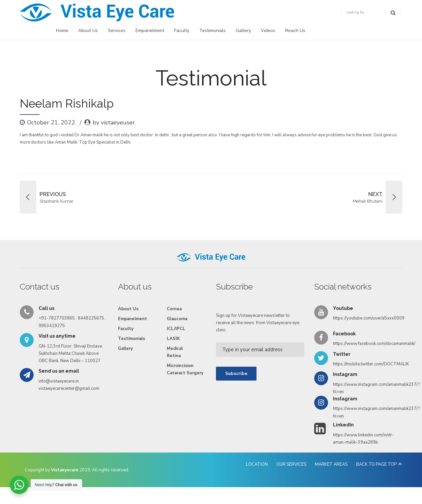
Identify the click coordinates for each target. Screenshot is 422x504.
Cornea (174, 309)
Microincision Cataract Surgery (185, 369)
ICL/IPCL (176, 329)
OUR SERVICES (291, 464)
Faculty (182, 31)
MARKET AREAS (331, 464)
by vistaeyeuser (114, 122)
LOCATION (257, 464)
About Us (88, 31)
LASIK (173, 339)
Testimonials (212, 31)
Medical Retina (175, 352)
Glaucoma (177, 319)
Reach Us (295, 31)
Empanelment (150, 31)
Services (117, 31)
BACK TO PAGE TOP (376, 464)
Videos (268, 31)
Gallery (243, 31)
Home (62, 31)
